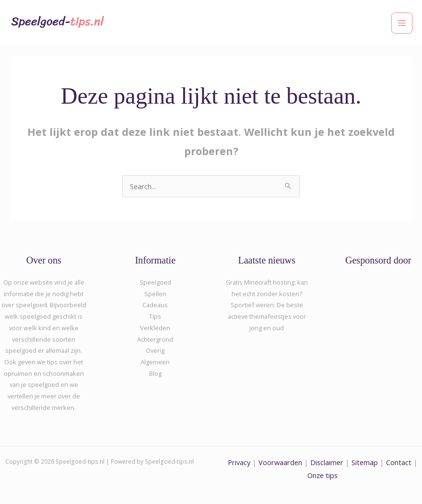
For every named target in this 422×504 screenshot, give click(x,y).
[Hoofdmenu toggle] (402, 23)
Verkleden (155, 328)
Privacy (239, 462)
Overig (155, 350)
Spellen (155, 294)
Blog (155, 373)
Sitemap (365, 462)
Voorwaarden (280, 462)
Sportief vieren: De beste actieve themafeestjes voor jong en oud (267, 316)
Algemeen (155, 362)
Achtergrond (155, 339)
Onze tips (322, 475)
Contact (400, 462)
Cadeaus (155, 305)
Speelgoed (155, 282)
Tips (155, 316)
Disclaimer (327, 462)
